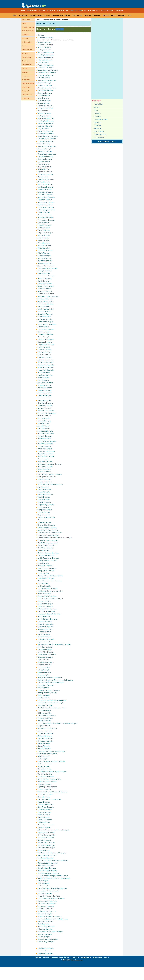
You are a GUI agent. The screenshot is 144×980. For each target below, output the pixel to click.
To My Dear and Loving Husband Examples (53, 876)
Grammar (41, 35)
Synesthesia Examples (45, 495)
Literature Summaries (45, 948)
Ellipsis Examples (44, 253)
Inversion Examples (44, 398)
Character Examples (45, 736)
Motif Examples (43, 380)
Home (38, 20)
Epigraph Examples (44, 271)
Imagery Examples (44, 101)
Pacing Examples (44, 822)
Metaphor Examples (45, 85)
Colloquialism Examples (46, 266)
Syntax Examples (44, 497)
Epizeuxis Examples (44, 355)
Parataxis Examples (44, 416)
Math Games (23, 15)
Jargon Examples (44, 103)
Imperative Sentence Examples (49, 690)
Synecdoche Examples (46, 179)
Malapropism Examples (46, 370)
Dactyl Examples (44, 634)
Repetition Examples (45, 261)
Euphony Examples (44, 586)
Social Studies (77, 15)
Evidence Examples (44, 357)
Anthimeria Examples (45, 805)
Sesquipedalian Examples (47, 477)
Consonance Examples (46, 68)
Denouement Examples (46, 578)
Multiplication (27, 42)
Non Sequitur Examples (46, 411)
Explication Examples (45, 738)
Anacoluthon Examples (46, 286)
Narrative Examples (45, 408)
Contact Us (75, 957)
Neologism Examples (45, 921)
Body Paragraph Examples (47, 782)
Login (129, 15)
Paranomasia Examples (46, 434)
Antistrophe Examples (45, 301)
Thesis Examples (43, 248)
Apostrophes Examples (46, 55)
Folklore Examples (44, 789)
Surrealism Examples (45, 647)
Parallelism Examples (45, 108)
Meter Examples (43, 563)
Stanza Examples (44, 428)
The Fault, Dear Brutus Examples (49, 799)
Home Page (26, 20)
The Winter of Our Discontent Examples (52, 853)
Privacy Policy (86, 957)
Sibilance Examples (44, 479)
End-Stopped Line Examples (48, 268)
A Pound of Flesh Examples (47, 754)
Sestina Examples (44, 850)
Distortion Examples (45, 914)
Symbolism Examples (45, 90)
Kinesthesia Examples (45, 403)
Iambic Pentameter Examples (48, 558)
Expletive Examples (44, 642)
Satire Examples (43, 223)
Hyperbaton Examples (45, 741)
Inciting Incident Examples (47, 693)
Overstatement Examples (47, 716)
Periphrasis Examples (45, 444)
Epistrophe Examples (45, 606)
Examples (45, 20)
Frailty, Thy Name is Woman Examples (51, 761)
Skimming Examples (45, 929)
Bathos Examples (44, 235)
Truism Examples (44, 512)
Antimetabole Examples (46, 197)
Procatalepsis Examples (46, 825)
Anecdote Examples (45, 291)
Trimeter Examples (44, 507)
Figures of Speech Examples (48, 589)
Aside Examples (43, 550)
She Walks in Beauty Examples (49, 873)
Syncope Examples (44, 489)
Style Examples (43, 487)
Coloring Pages (58, 957)
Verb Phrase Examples (46, 548)
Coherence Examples (45, 909)
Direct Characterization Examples (50, 581)
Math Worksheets (36, 15)
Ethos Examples (43, 238)
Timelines (121, 15)
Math (15, 15)
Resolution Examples (45, 566)
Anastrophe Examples (45, 192)
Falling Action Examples (46, 556)
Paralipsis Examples (45, 215)
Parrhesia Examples (45, 436)
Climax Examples (44, 182)
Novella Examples (44, 744)
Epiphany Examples (45, 350)
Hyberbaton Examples (45, 367)
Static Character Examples (47, 596)
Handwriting (26, 57)
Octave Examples (44, 746)
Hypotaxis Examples (45, 385)
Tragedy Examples (44, 502)
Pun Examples (43, 111)
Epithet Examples (44, 96)
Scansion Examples (44, 665)
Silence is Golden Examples (47, 901)
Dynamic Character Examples (48, 553)
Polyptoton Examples (45, 454)
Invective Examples (44, 395)
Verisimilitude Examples (46, 517)
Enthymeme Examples (46, 207)
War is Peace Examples (46, 777)
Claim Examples (43, 327)
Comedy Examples (44, 632)
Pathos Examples (44, 243)
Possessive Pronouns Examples (49, 896)
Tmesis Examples (44, 500)
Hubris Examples (44, 281)
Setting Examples (44, 670)
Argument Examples (45, 263)
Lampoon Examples (45, 820)
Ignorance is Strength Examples (49, 614)
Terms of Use (97, 957)
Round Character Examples (47, 619)
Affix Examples (43, 881)
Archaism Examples (45, 312)
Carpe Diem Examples (46, 733)
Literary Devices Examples (47, 561)
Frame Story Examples (46, 685)
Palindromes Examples (46, 75)
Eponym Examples (44, 812)
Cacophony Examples (45, 314)
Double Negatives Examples (48, 70)
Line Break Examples (45, 406)
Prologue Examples (45, 245)
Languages (97, 15)
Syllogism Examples (45, 510)
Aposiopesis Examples (45, 309)
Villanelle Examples (44, 522)
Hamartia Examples (45, 279)
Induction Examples (45, 388)
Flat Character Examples (46, 611)
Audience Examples (45, 731)
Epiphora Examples (44, 352)
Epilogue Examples (44, 256)
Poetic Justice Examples (46, 451)
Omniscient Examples (45, 662)
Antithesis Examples (45, 200)
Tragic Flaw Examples (45, 233)
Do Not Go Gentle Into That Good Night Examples (55, 680)
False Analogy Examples (46, 210)
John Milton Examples (45, 866)
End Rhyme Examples (45, 604)
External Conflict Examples (47, 609)
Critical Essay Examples (46, 942)
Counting (25, 35)
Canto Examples (43, 883)
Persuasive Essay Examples (47, 871)
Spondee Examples (44, 672)
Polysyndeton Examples (46, 220)
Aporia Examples (44, 306)
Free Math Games (28, 27)
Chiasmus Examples (45, 93)
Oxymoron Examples (45, 106)
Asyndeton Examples (45, 205)
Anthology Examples (45, 705)
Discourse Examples (45, 342)
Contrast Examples (44, 711)
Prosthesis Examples (45, 461)
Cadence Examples (44, 317)
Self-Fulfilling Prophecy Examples (50, 474)
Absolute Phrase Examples (47, 528)
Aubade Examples (44, 937)
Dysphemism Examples (46, 345)
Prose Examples (43, 459)
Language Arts (57, 15)
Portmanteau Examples (46, 456)
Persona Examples (44, 446)
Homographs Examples (46, 365)
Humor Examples (44, 817)
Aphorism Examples (45, 258)
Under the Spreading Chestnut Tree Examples (54, 878)
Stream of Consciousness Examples (50, 484)
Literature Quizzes (44, 951)
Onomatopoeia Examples (47, 73)
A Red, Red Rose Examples (47, 855)
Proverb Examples (44, 749)
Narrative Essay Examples (47, 868)
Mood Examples (43, 378)
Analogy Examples (44, 50)
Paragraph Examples (45, 794)
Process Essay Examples (46, 927)
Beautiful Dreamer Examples (48, 939)
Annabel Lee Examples (46, 858)
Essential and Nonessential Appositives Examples (55, 538)
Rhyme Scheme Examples (47, 568)
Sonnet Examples (44, 228)
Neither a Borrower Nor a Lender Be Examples (54, 644)
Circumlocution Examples (47, 324)
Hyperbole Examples (45, 83)
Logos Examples (43, 240)
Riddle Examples (43, 766)
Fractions (25, 38)
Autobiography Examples (47, 655)
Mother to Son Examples (46, 848)
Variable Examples (44, 827)
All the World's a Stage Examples (49, 779)
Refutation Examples (45, 467)
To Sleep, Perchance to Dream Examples (52, 772)
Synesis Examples (44, 492)
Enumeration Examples (46, 639)
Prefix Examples (43, 924)
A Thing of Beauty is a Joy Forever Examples (53, 830)
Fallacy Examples (44, 273)
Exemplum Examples (45, 360)
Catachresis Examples (45, 322)
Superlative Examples (45, 431)
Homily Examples (44, 815)
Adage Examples (44, 756)
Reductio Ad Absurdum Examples (50, 464)
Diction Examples (44, 337)
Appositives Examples (45, 57)
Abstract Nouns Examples (47, 80)
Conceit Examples (44, 332)
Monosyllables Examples (46, 845)
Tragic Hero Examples (45, 624)
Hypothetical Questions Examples (50, 916)
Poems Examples (44, 797)
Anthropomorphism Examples (48, 296)
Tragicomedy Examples (46, 505)
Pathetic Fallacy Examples (47, 441)
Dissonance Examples (45, 657)
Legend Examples (44, 695)
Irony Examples (43, 63)
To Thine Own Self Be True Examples (51, 599)
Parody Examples (44, 418)
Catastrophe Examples (46, 906)
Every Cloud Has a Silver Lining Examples (52, 888)
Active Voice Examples (46, 652)
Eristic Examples (43, 886)
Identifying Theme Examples (48, 540)
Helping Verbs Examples (46, 843)
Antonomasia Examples (46, 202)
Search (106, 957)
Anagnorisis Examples (45, 627)
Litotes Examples (44, 212)
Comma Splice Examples (46, 835)
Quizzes (113, 15)
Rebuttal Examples (44, 594)
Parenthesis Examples (45, 218)
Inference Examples (45, 390)
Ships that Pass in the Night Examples (51, 899)
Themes (106, 15)
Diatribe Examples (44, 840)
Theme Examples (44, 230)
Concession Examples (45, 334)
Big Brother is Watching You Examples (52, 708)
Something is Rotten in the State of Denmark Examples (57, 723)
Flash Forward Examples (46, 276)
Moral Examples (43, 698)
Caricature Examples (45, 319)
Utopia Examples (44, 515)
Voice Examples (43, 573)
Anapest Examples (44, 289)
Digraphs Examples (45, 784)
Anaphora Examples (45, 190)
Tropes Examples (44, 802)
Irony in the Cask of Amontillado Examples (53, 919)
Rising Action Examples (46, 571)
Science (67, 15)
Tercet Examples (43, 675)
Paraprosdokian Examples (47, 413)
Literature (88, 15)
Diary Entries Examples (46, 807)
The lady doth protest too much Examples (53, 792)
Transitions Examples (45, 251)
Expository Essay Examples (47, 787)
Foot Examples (43, 759)
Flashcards (98, 128)
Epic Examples (43, 583)
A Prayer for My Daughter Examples (50, 932)
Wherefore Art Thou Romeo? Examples (52, 751)
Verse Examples (43, 520)
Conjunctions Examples (46, 838)
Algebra (47, 15)
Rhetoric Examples (44, 469)
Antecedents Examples (46, 52)
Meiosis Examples (44, 373)
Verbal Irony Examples (46, 65)
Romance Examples (45, 769)
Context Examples (44, 601)
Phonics (25, 53)
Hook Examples (43, 688)
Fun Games (119, 10)
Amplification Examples (46, 833)
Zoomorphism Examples (46, 525)
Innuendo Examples (45, 393)
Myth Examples (43, 660)
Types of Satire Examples (46, 545)
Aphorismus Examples (46, 304)
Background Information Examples (50, 677)
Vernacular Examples (45, 774)
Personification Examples (47, 88)
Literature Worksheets (46, 38)
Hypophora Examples (45, 383)
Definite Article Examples (47, 911)
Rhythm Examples (44, 472)
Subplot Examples (44, 726)
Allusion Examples (44, 47)
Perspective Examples (45, 718)
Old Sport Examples (45, 893)
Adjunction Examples (45, 184)
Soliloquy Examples (45, 225)
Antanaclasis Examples (46, 294)
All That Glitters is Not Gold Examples (51, 703)
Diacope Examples (44, 637)
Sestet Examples (43, 667)
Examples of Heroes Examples (48, 891)
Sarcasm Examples (44, 421)
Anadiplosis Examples (45, 187)
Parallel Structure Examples (47, 543)
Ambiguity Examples (45, 284)
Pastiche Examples (44, 439)
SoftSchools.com (77, 960)
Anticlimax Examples (45, 195)
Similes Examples (44, 78)
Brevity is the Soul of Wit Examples (50, 576)
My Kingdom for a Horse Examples (50, 591)
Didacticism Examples (46, 340)
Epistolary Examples (45, 810)
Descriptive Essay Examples (47, 863)
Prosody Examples (44, 721)
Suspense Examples (45, 622)
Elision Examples (44, 347)
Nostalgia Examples (45, 764)
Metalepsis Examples (45, 375)
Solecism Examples (44, 482)
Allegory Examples (44, 42)
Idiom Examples (43, 98)
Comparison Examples (46, 329)
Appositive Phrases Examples (48, 530)
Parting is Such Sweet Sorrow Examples (52, 700)
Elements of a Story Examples (48, 535)
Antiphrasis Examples (45, 299)
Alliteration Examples (45, 45)
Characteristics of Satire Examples (50, 533)
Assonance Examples (45, 60)
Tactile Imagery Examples (47, 904)
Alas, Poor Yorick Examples (47, 728)
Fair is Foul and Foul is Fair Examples (51, 683)
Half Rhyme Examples (45, 362)
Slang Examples (43, 423)
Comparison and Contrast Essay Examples (53, 860)
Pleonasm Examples (45, 449)
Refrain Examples (44, 617)
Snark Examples (43, 426)
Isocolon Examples (44, 400)
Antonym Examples (45, 934)
